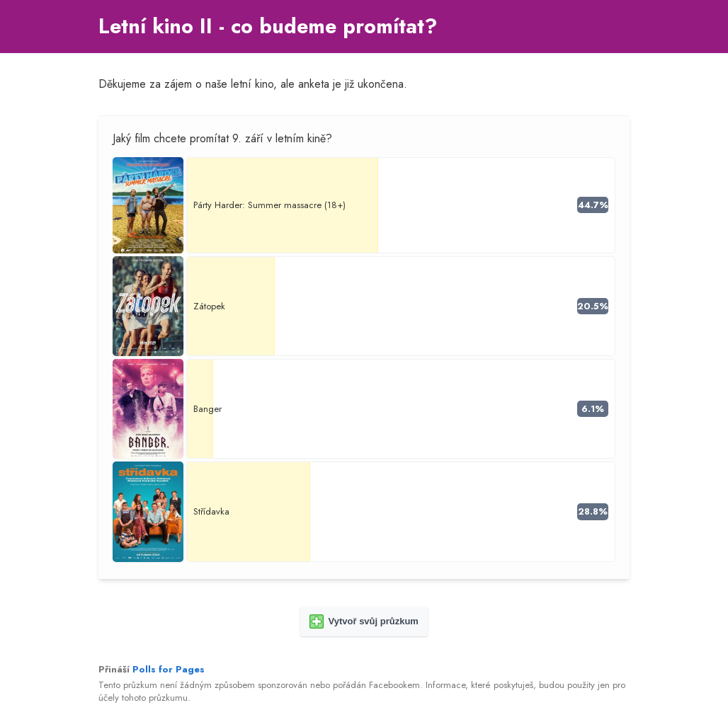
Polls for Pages (169, 669)
